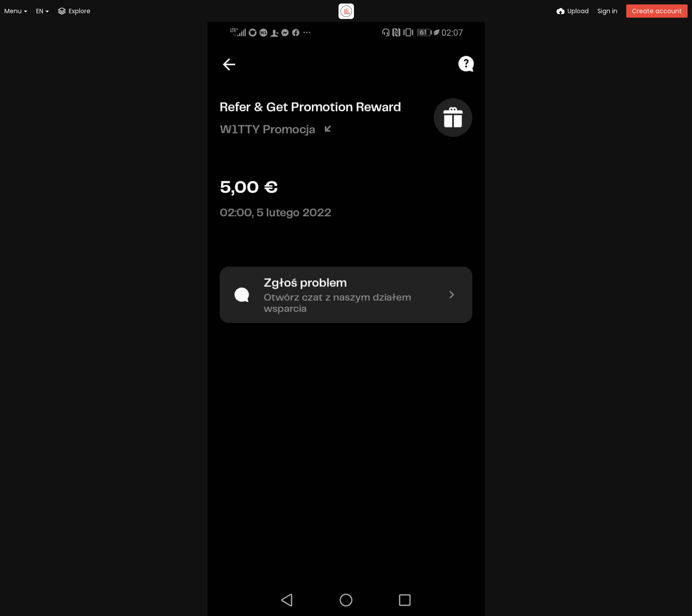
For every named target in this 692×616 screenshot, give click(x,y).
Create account (657, 11)
